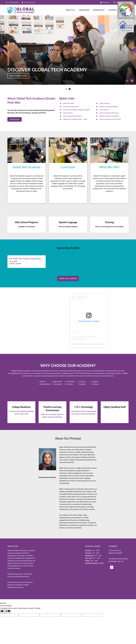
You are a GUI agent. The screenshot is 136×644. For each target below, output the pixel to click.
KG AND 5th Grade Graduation (25, 258)
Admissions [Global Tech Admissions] (15, 119)
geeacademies (99, 344)
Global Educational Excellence (81, 344)
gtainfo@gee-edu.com (116, 561)
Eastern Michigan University (19, 576)
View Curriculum (18, 76)
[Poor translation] (8, 611)
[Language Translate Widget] (105, 2)
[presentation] (2, 50)
